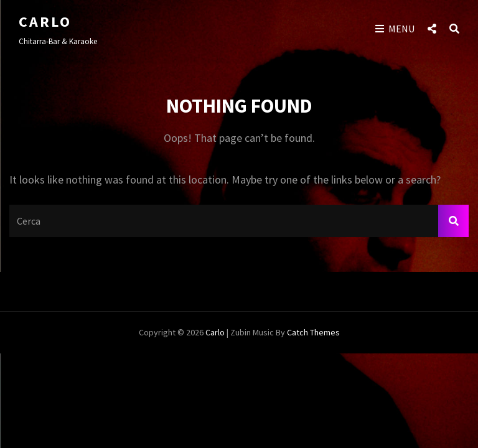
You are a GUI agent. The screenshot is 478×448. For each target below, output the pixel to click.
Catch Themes (313, 332)
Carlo (45, 21)
